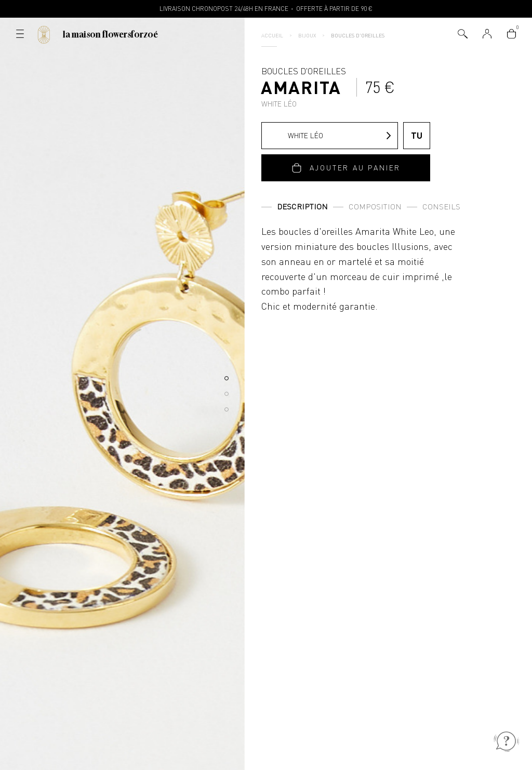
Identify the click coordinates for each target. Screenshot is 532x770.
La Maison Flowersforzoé (110, 34)
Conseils (441, 207)
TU (417, 135)
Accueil (272, 35)
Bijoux (307, 35)
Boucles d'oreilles (358, 35)
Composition (375, 207)
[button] (227, 378)
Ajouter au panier (355, 168)
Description (302, 207)
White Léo (295, 136)
